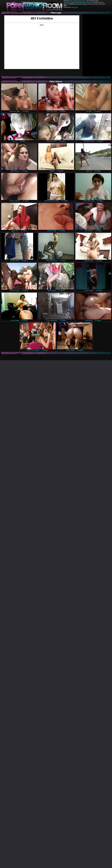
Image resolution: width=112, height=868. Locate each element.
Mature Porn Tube (69, 2)
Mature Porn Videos (80, 2)
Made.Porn (90, 2)
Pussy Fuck (74, 7)
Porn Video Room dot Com (78, 1)
